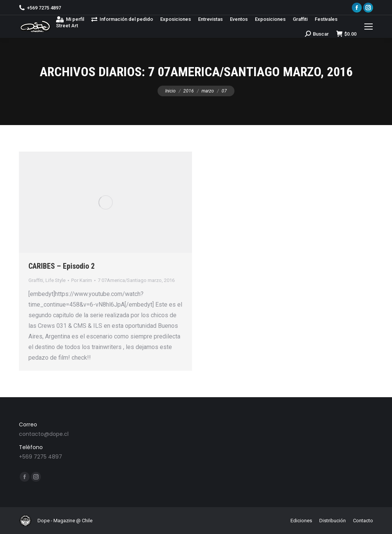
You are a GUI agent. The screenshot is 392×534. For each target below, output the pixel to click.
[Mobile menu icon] (369, 27)
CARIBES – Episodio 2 (62, 266)
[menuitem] (70, 19)
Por (82, 280)
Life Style (55, 280)
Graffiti (36, 280)
